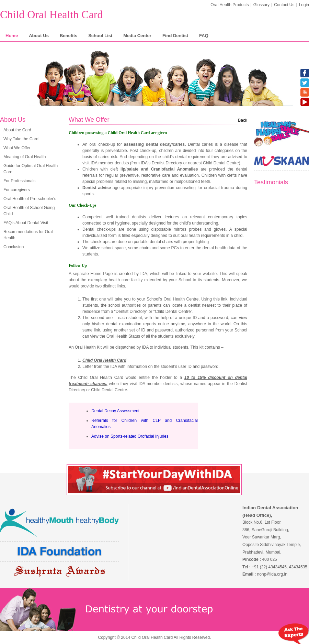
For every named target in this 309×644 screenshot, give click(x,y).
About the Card (17, 130)
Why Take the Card (21, 139)
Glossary (261, 5)
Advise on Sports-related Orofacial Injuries (130, 436)
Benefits (68, 36)
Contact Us (284, 5)
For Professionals (19, 181)
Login (304, 5)
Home (12, 36)
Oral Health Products (230, 5)
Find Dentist (175, 36)
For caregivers (17, 190)
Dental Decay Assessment (115, 411)
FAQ (204, 36)
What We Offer (17, 148)
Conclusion (14, 247)
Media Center (137, 36)
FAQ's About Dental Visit (26, 223)
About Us (39, 36)
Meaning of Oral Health (25, 157)
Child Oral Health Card (51, 14)
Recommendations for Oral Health (28, 235)
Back (243, 120)
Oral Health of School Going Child (29, 211)
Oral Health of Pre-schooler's (30, 199)
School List (100, 36)
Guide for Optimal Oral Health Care (31, 169)
